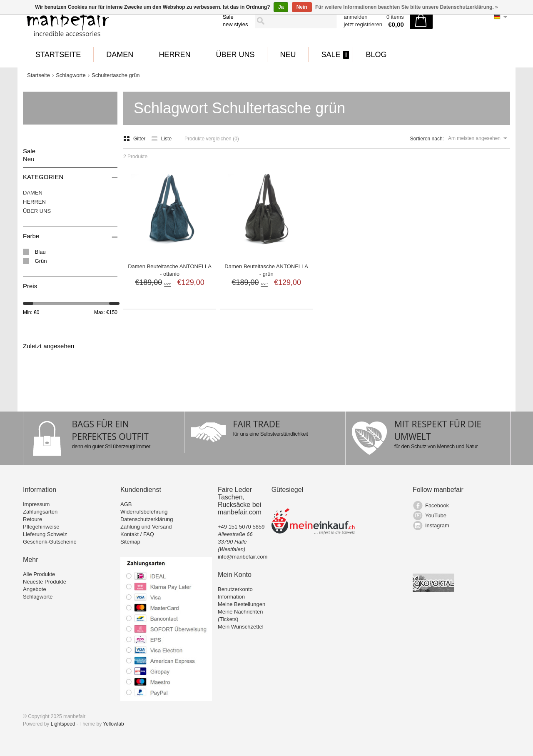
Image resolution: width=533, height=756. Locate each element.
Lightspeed (63, 724)
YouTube (436, 515)
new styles (235, 24)
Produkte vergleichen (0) (212, 139)
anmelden (355, 17)
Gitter (135, 139)
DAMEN (120, 55)
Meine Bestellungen (242, 604)
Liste (161, 139)
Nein (302, 7)
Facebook (437, 505)
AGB (126, 504)
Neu (288, 55)
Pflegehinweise (41, 527)
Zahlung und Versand (146, 527)
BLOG (376, 55)
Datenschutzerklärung (147, 519)
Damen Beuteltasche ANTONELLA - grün (266, 270)
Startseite (58, 55)
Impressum (36, 504)
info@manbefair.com (243, 557)
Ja (281, 7)
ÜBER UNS (235, 55)
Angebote (35, 589)
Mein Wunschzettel (241, 627)
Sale (228, 17)
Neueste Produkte (45, 582)
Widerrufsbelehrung (144, 512)
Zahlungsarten (40, 512)
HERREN (174, 55)
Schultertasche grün (116, 75)
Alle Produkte (39, 574)
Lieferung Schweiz (45, 534)
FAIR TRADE (257, 424)
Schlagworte (71, 75)
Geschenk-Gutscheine (50, 542)
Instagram (437, 525)
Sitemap (130, 542)
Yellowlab (113, 724)
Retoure (32, 519)
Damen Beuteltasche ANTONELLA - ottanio (170, 270)
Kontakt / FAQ (137, 534)
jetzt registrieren (363, 24)
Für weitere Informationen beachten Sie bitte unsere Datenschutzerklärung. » (407, 7)
